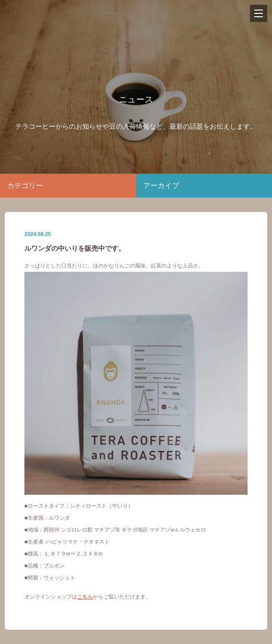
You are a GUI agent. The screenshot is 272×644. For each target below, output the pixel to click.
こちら (85, 597)
